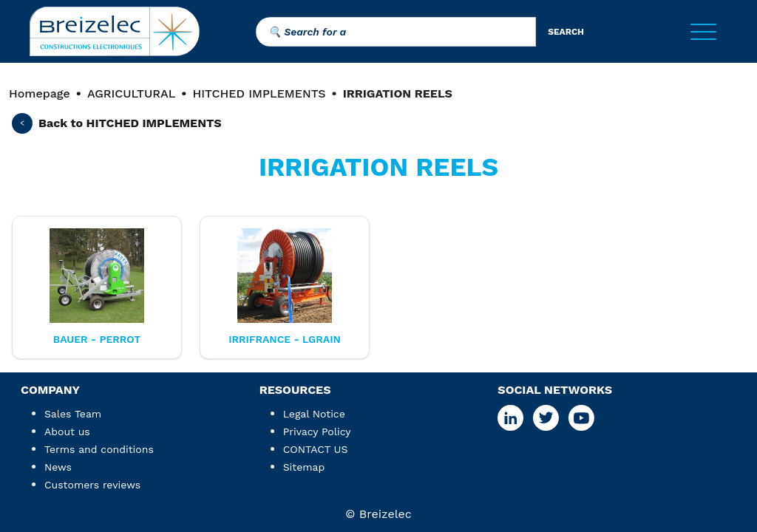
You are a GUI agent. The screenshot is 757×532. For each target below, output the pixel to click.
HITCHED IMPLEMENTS (259, 93)
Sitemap (304, 467)
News (58, 467)
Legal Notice (314, 414)
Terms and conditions (99, 449)
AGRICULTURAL (131, 93)
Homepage (40, 93)
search (566, 32)
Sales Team (73, 414)
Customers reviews (92, 485)
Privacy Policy (317, 432)
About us (67, 432)
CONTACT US (316, 449)
